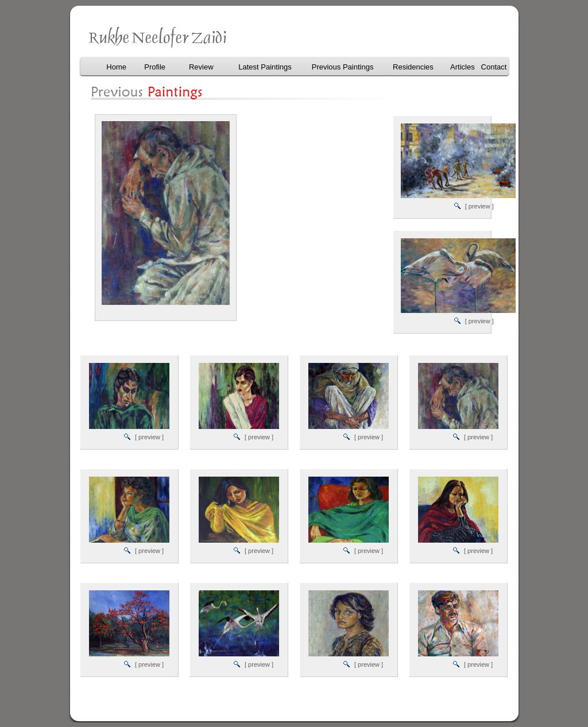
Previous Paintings (343, 67)
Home (116, 67)
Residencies (413, 67)
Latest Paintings (265, 67)
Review (201, 67)
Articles (463, 67)
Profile (155, 67)
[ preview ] (479, 206)
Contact (494, 67)
